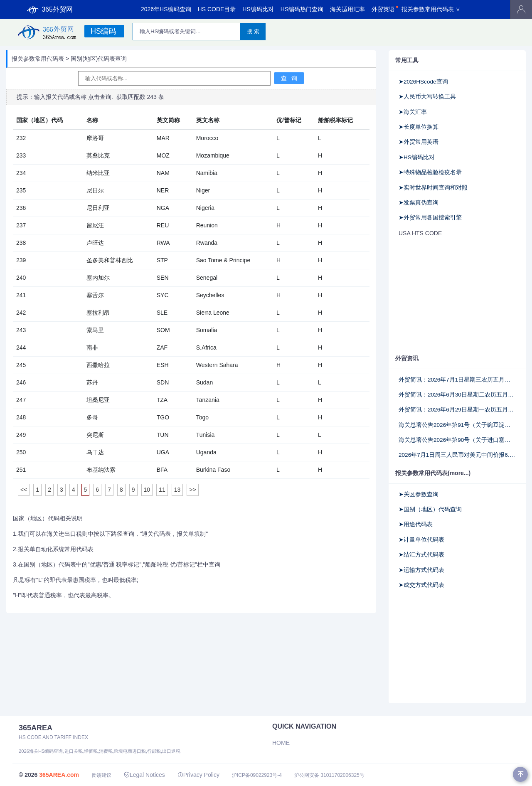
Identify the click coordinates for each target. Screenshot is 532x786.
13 (177, 490)
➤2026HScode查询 (423, 82)
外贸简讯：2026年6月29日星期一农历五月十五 (457, 410)
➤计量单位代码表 (421, 540)
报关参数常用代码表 (38, 59)
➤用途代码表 (416, 524)
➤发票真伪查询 (419, 203)
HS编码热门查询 (302, 9)
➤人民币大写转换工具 (427, 97)
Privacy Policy (198, 775)
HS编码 (103, 31)
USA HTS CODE (420, 233)
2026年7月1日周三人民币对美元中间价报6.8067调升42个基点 (457, 455)
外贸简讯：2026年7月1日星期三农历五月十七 (457, 380)
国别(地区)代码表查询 (99, 59)
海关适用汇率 (347, 9)
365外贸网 (50, 10)
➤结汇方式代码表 (421, 555)
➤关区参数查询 (419, 494)
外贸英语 (383, 9)
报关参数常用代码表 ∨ (431, 9)
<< (24, 490)
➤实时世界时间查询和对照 (433, 188)
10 (147, 490)
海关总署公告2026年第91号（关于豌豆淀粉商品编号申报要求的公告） (457, 425)
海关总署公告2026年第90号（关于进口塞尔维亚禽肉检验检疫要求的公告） (457, 440)
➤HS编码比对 (417, 157)
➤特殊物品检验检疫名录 (430, 172)
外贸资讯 (407, 358)
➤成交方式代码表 (421, 585)
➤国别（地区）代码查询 (430, 509)
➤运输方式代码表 (421, 570)
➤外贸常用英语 (419, 142)
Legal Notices (144, 775)
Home (281, 743)
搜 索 (253, 31)
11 (162, 490)
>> (192, 490)
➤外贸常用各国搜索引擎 (430, 218)
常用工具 (407, 60)
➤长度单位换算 (419, 127)
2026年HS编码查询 (166, 9)
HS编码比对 (258, 9)
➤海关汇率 (413, 112)
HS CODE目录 (217, 9)
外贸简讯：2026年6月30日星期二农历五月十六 (457, 395)
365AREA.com (59, 775)
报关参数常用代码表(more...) (433, 473)
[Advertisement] (457, 296)
